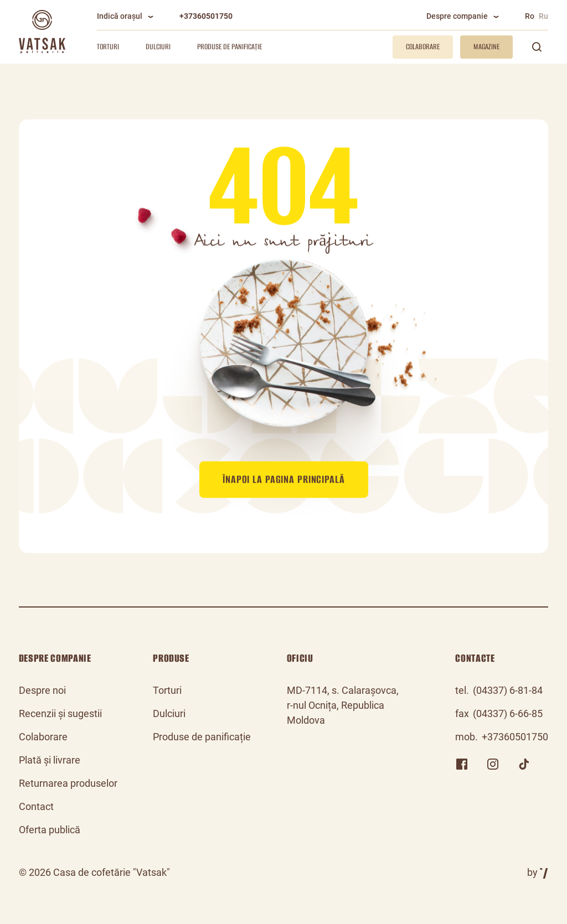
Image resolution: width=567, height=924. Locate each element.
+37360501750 (206, 16)
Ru (543, 16)
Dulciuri (158, 47)
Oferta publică (50, 830)
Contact (36, 806)
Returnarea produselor (68, 783)
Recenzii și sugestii (60, 713)
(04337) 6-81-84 (508, 690)
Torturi (108, 47)
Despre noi (42, 690)
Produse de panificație (230, 47)
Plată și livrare (50, 760)
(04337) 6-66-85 (508, 713)
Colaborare (43, 737)
